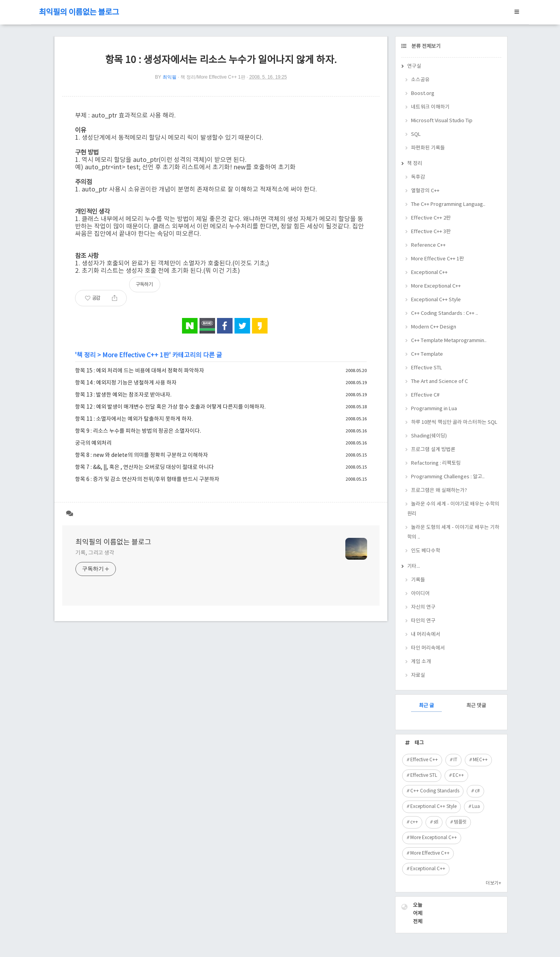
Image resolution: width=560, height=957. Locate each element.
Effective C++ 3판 (431, 232)
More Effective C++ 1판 (136, 355)
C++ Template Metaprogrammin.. (449, 341)
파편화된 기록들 (428, 148)
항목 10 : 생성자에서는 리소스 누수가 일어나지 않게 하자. (221, 60)
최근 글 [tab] (426, 706)
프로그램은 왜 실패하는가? (439, 491)
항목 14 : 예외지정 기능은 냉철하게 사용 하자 (126, 383)
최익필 (170, 77)
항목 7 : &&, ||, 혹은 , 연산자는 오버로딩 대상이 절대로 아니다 (144, 467)
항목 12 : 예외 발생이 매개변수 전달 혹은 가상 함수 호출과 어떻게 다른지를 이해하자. (170, 407)
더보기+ (493, 883)
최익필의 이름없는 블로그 (79, 13)
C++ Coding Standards (435, 791)
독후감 (418, 177)
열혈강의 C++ (425, 191)
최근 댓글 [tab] (476, 706)
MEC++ (480, 760)
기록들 (418, 580)
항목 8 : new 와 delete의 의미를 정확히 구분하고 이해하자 (142, 455)
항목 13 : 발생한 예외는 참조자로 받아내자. (123, 395)
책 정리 (86, 355)
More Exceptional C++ (436, 286)
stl (436, 822)
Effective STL (427, 368)
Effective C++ (424, 760)
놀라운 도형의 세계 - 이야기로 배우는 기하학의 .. (453, 532)
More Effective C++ (430, 853)
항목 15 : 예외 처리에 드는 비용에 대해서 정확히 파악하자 (140, 371)
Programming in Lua (434, 409)
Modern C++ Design (434, 327)
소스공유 (420, 80)
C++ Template (427, 354)
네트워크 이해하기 (430, 107)
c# (477, 791)
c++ (414, 822)
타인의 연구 (423, 621)
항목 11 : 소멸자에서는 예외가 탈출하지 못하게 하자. (134, 419)
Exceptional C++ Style (436, 300)
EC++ (458, 775)
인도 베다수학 (426, 551)
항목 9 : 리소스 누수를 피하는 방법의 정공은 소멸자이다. (138, 431)
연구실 (414, 66)
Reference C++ (428, 245)
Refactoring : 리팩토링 (436, 463)
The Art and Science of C (439, 382)
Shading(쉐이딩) (429, 436)
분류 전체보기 (425, 47)
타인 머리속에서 (428, 648)
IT (455, 760)
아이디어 (420, 594)
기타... (414, 566)
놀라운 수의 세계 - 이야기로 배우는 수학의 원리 (453, 509)
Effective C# (425, 395)
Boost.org (423, 94)
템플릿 (460, 822)
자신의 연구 (423, 607)
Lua (476, 807)
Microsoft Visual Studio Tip (442, 121)
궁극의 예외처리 (93, 443)
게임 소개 (421, 662)
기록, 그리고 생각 (95, 553)
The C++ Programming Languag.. (448, 205)
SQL (416, 134)
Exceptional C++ (429, 273)
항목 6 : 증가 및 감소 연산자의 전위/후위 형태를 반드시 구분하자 (147, 479)
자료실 (418, 675)
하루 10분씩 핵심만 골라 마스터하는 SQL (454, 422)
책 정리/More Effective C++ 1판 (213, 77)
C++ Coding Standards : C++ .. (444, 313)
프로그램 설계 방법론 (433, 450)
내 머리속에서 (426, 635)
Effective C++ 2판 (431, 218)
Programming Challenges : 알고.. (448, 477)
